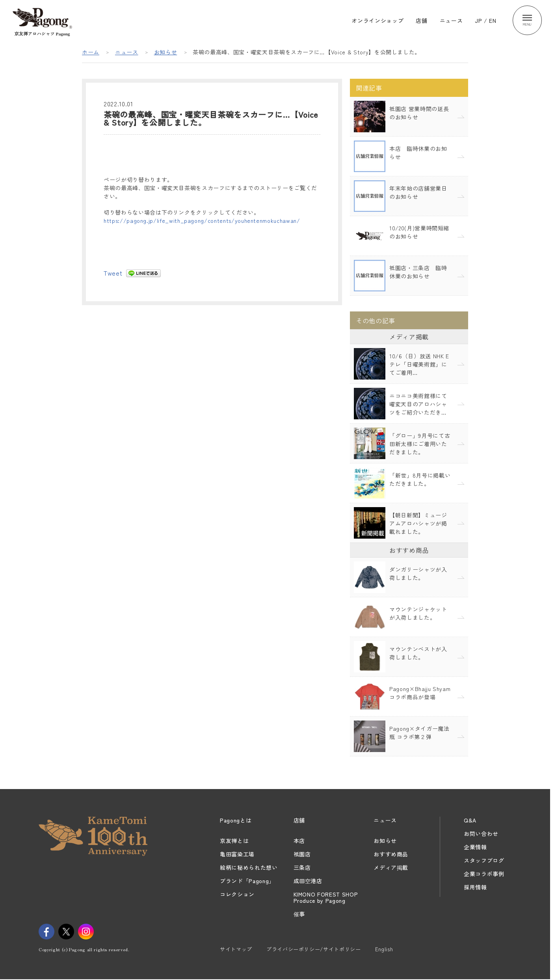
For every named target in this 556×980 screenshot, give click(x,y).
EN (493, 20)
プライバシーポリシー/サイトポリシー (314, 949)
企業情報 (475, 847)
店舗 (421, 20)
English (384, 949)
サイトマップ (236, 949)
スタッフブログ (484, 860)
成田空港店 (308, 881)
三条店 (302, 867)
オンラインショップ (377, 20)
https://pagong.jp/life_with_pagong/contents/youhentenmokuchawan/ (202, 220)
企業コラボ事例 (484, 874)
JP (478, 20)
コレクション (237, 894)
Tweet (113, 273)
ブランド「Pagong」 (247, 881)
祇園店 (302, 854)
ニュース (451, 20)
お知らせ (166, 52)
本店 (299, 841)
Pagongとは (236, 820)
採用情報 (475, 887)
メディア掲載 (391, 867)
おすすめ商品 (391, 854)
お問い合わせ (481, 834)
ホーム (91, 52)
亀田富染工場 (237, 854)
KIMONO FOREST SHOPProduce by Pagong (326, 897)
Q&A (470, 820)
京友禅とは (234, 841)
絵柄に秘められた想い (249, 867)
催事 (299, 914)
